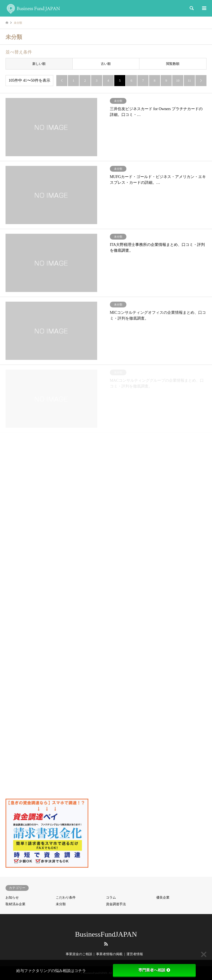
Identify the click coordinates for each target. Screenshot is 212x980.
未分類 (61, 904)
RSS (106, 944)
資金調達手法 (116, 904)
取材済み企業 (15, 904)
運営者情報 (135, 954)
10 (178, 81)
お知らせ (12, 897)
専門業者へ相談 (154, 970)
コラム (111, 897)
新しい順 (39, 64)
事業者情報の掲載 (109, 954)
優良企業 (163, 897)
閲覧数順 (173, 64)
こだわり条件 (66, 897)
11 (189, 81)
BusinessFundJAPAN (106, 934)
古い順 (106, 64)
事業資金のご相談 (79, 954)
